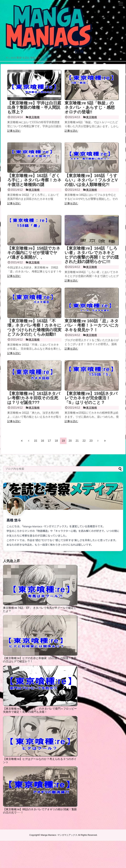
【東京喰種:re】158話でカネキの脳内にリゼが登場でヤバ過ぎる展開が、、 (34, 253)
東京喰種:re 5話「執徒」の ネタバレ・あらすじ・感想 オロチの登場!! (90, 107)
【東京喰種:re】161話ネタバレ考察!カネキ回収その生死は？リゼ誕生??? (34, 398)
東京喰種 (34, 117)
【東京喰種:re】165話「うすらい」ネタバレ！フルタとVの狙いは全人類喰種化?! (91, 180)
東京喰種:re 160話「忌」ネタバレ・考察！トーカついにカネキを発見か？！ (92, 325)
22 (84, 441)
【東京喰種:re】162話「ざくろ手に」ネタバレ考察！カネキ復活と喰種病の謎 (34, 180)
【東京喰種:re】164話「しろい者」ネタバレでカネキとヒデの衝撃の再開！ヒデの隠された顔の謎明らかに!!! (92, 255)
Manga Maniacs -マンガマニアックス (59, 835)
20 (70, 441)
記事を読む (14, 131)
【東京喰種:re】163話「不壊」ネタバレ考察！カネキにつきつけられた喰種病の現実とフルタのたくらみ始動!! (34, 328)
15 (36, 441)
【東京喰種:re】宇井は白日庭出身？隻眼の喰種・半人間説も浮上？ (34, 107)
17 (49, 441)
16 (42, 441)
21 (77, 441)
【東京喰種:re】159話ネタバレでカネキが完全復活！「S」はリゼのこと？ (91, 398)
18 (56, 441)
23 (91, 441)
